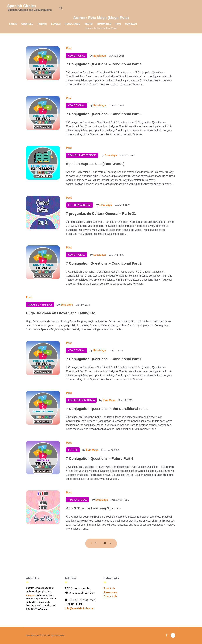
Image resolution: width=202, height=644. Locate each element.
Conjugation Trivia (81, 400)
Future (73, 450)
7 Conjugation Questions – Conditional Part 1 (104, 359)
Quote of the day (40, 305)
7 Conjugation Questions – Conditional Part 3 (104, 114)
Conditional (77, 56)
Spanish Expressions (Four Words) (95, 164)
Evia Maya (100, 56)
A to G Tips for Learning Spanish (93, 508)
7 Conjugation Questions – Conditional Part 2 (104, 263)
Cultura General (80, 205)
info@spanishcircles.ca (79, 608)
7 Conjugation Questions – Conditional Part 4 (104, 64)
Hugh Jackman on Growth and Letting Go (61, 313)
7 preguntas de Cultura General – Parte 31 (101, 214)
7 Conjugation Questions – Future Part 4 (100, 459)
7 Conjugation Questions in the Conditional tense (107, 409)
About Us (109, 588)
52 (105, 543)
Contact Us (110, 596)
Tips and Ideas (78, 500)
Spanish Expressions (82, 155)
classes (31, 595)
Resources (110, 592)
